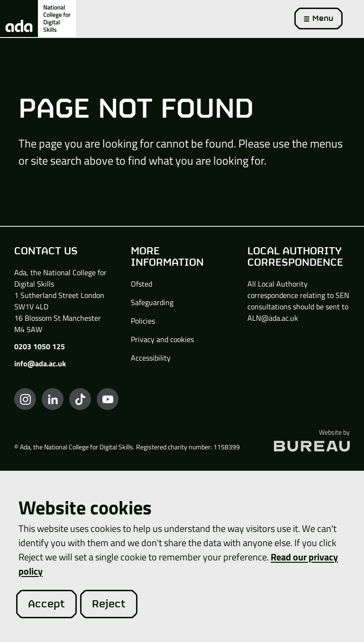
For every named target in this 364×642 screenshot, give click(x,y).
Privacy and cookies (162, 339)
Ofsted (141, 284)
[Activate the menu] (318, 19)
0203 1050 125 (40, 346)
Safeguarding (152, 302)
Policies (143, 321)
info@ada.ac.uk (40, 363)
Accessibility (151, 358)
